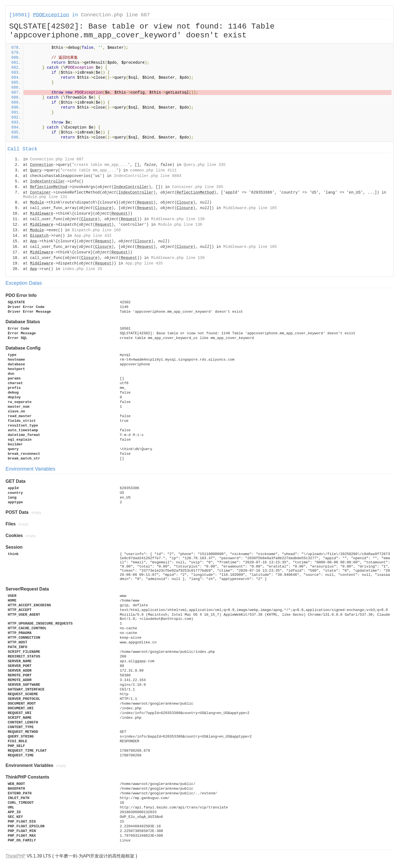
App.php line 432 (93, 236)
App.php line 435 (144, 263)
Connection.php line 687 (115, 15)
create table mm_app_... (101, 165)
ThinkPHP (16, 856)
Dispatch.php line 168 (96, 230)
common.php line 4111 (154, 170)
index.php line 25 (82, 269)
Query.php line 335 (205, 165)
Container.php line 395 (198, 187)
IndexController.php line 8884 (148, 176)
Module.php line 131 (45, 197)
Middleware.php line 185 (250, 208)
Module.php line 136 (180, 225)
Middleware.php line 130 (178, 219)
